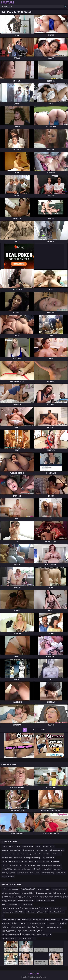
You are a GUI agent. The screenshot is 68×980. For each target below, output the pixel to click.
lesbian (38, 846)
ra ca (60, 854)
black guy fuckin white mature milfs (38, 854)
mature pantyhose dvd (32, 865)
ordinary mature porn (56, 850)
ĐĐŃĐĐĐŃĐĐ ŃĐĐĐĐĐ (10, 889)
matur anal (22, 938)
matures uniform (48, 846)
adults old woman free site (11, 893)
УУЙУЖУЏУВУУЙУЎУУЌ (10, 923)
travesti (12, 854)
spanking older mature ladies (52, 865)
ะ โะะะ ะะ (31, 938)
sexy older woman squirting (11, 850)
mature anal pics (7, 912)
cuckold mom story (48, 873)
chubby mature (27, 904)
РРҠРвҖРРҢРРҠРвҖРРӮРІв (57, 923)
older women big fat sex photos (37, 912)
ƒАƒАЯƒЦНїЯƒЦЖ (33, 927)
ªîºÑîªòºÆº (5, 927)
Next (43, 730)
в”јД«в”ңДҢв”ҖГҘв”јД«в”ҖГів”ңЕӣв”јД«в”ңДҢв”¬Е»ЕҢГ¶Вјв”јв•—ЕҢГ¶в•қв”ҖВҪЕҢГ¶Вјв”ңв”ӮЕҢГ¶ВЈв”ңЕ (23, 931)
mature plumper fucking (32, 858)
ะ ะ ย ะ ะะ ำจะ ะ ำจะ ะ (59, 889)
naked (54, 854)
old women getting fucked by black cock (27, 869)
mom (11, 846)
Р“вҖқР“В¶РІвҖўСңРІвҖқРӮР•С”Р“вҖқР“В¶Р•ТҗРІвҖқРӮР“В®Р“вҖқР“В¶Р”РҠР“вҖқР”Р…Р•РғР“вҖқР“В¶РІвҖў (31, 909)
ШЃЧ (43, 927)
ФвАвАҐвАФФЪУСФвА (57, 912)
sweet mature (61, 873)
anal (31, 873)
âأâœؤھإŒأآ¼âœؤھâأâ (9, 901)
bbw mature (24, 923)
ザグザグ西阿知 (7, 869)
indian (37, 873)
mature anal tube (28, 846)
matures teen (47, 869)
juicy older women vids (54, 927)
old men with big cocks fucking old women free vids (42, 861)
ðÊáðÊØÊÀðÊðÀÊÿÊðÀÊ (27, 889)
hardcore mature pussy (38, 923)
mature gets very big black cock (12, 865)
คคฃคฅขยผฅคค (14, 935)
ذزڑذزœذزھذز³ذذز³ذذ (43, 889)
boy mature (18, 858)
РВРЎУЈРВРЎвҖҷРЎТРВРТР (45, 901)
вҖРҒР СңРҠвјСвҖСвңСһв (11, 904)
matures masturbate (28, 935)
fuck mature (58, 869)
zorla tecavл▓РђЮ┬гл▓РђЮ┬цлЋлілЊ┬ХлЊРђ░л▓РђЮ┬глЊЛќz (43, 893)
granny (17, 846)
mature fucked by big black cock (12, 861)
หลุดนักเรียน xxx (23, 873)
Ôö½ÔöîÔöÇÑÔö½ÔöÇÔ (26, 901)
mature (4, 854)
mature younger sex (9, 873)
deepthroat (20, 854)
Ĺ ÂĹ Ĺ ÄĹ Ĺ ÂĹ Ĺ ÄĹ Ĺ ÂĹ (18, 927)
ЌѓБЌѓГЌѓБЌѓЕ (20, 912)
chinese (4, 846)
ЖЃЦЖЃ (4, 935)
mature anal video (8, 877)
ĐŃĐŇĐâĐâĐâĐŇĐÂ (44, 935)
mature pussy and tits (9, 938)
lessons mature (7, 858)
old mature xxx (42, 850)
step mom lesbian (48, 858)
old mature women (29, 850)
